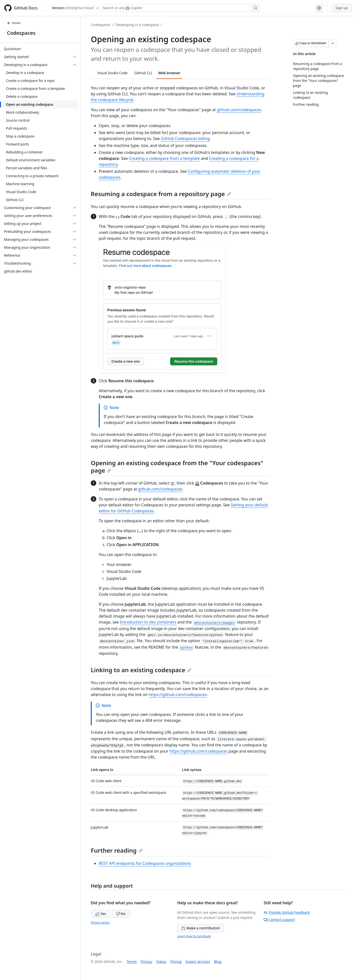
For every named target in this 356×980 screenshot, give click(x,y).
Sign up (342, 8)
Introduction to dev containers (148, 622)
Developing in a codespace (137, 25)
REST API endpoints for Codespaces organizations (145, 863)
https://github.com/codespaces (178, 695)
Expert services (198, 962)
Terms (132, 962)
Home (14, 23)
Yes (101, 914)
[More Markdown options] (333, 43)
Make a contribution (201, 928)
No (121, 914)
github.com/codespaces (239, 110)
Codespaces (21, 33)
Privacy (146, 962)
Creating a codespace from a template (164, 158)
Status (161, 962)
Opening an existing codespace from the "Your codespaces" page (177, 467)
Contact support (279, 920)
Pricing (176, 962)
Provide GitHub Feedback (287, 912)
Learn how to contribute (194, 936)
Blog (218, 962)
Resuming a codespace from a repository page (161, 194)
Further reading (117, 850)
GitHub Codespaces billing (185, 139)
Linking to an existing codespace (141, 670)
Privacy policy (100, 923)
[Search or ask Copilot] (180, 8)
